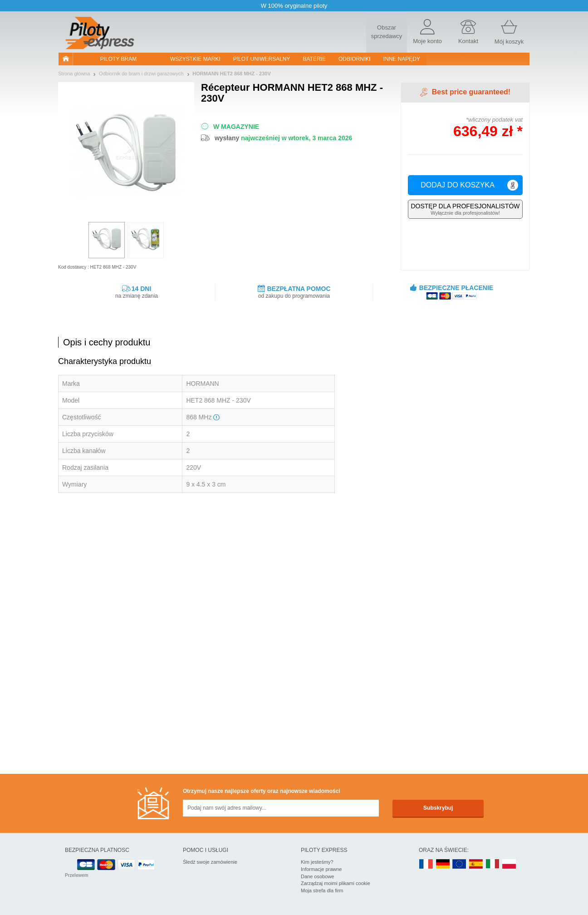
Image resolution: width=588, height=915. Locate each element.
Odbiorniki (355, 59)
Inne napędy (402, 59)
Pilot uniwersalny (262, 59)
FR (426, 864)
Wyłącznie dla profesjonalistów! (465, 209)
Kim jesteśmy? (317, 862)
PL (510, 864)
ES (476, 864)
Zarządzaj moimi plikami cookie (336, 883)
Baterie (314, 59)
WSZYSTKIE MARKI (195, 59)
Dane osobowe (317, 876)
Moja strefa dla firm (322, 890)
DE (443, 864)
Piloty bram (118, 59)
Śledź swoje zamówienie (210, 862)
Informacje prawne (321, 869)
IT (493, 864)
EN (460, 864)
